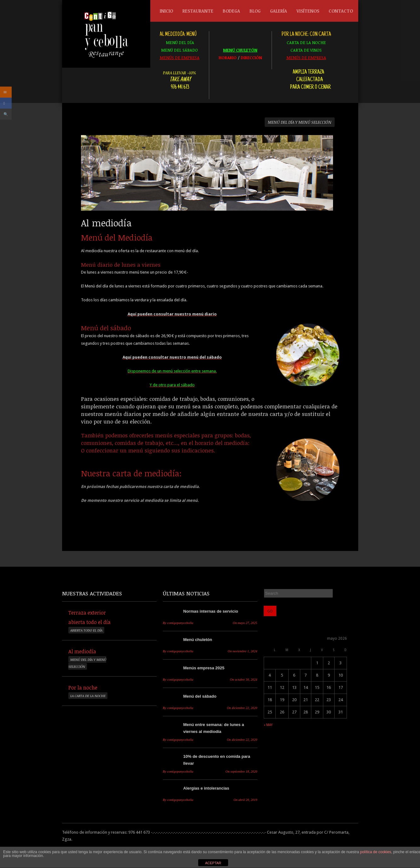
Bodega (230, 12)
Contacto (341, 11)
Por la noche (83, 688)
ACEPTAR (213, 863)
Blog (255, 11)
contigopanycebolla (178, 623)
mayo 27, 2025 (245, 623)
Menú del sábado (200, 696)
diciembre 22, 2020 (242, 708)
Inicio (166, 11)
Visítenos (308, 11)
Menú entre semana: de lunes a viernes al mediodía (214, 728)
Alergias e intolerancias (206, 788)
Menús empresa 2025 (204, 668)
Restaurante (196, 12)
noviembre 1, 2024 (243, 651)
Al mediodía (82, 651)
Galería (279, 11)
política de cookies (376, 852)
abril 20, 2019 (245, 800)
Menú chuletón (198, 640)
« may (268, 725)
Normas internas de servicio (211, 611)
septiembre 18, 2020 (242, 772)
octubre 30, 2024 (244, 680)
